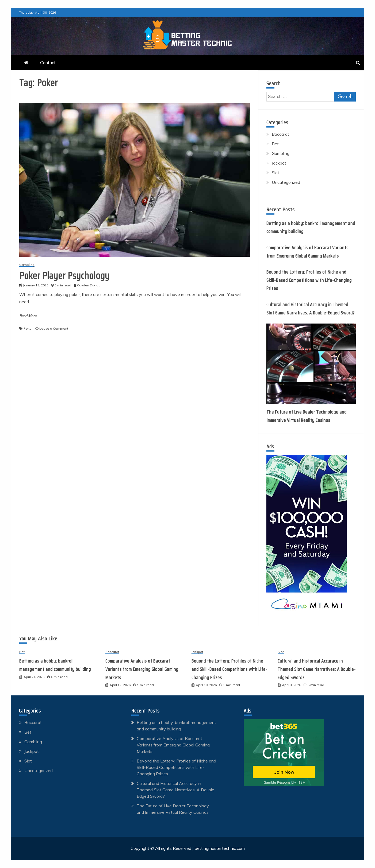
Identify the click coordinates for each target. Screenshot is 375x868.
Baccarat (280, 134)
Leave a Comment (54, 328)
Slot (275, 173)
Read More (28, 316)
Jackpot (279, 163)
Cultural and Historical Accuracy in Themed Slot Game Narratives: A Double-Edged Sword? (317, 669)
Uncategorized (286, 182)
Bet (275, 144)
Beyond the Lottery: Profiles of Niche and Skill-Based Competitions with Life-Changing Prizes (309, 280)
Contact (48, 63)
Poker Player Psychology (64, 276)
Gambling (27, 265)
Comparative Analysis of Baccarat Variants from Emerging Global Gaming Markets (142, 669)
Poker (28, 328)
